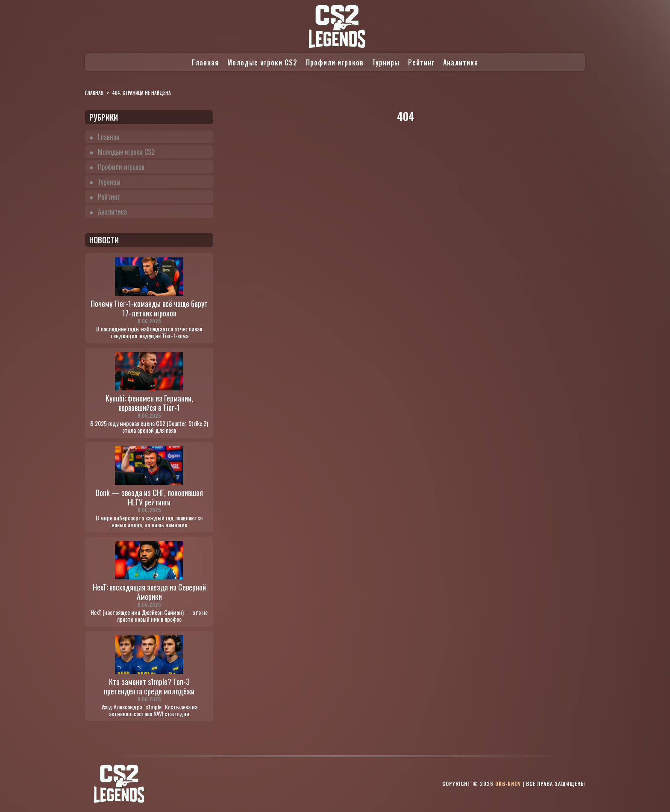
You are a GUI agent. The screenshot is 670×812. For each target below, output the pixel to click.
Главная (205, 62)
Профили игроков (335, 62)
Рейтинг (421, 62)
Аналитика (461, 62)
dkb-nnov (508, 784)
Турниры (386, 62)
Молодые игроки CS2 (262, 62)
